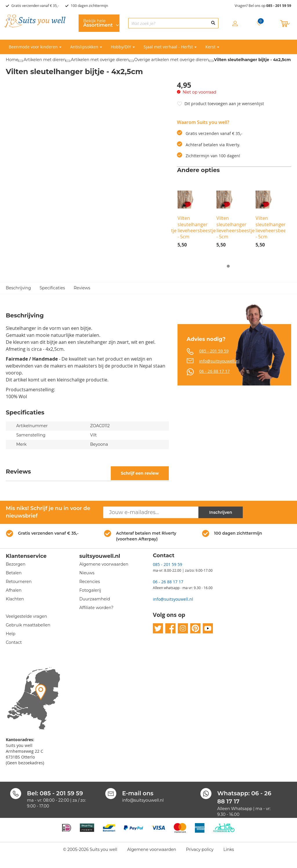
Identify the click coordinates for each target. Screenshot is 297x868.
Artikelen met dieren (45, 60)
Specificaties (52, 288)
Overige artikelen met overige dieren (172, 60)
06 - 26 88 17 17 (214, 371)
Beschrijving (18, 288)
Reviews (82, 288)
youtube (208, 629)
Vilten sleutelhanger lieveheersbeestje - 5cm (197, 227)
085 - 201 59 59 (279, 6)
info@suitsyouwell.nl (219, 361)
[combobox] (173, 23)
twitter (158, 629)
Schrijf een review (140, 473)
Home (12, 60)
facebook (170, 629)
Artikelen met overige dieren (100, 60)
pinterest (195, 629)
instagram (183, 629)
